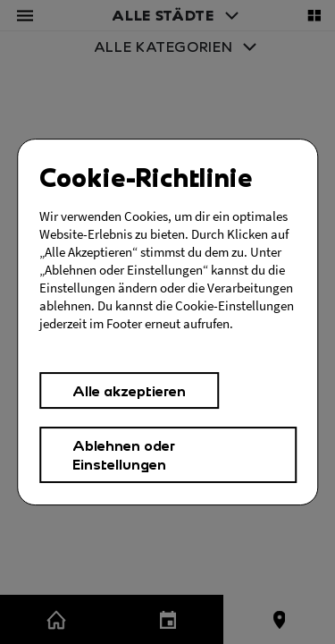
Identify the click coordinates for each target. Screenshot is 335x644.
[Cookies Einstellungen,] (168, 322)
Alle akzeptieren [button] (129, 390)
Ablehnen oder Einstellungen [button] (124, 454)
